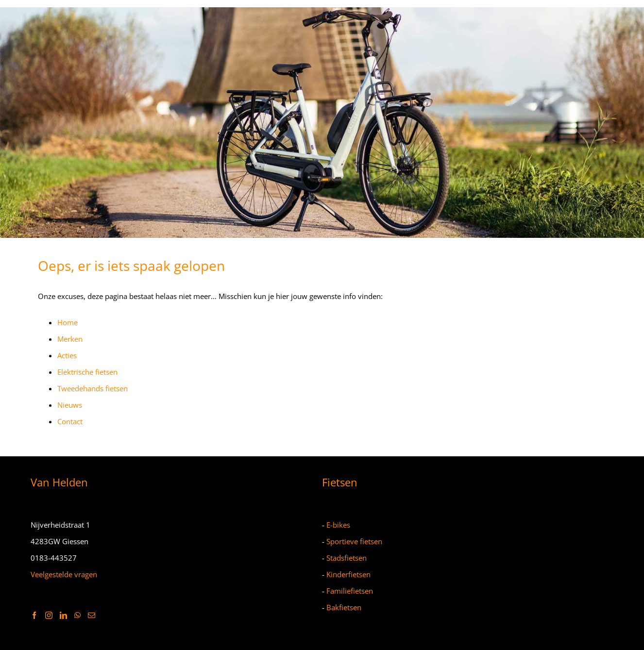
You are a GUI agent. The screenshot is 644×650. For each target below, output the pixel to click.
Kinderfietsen (348, 574)
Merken (70, 339)
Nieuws (70, 405)
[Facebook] (34, 615)
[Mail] (92, 615)
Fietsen (340, 482)
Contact (70, 421)
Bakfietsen (344, 607)
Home (68, 322)
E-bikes (338, 525)
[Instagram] (49, 615)
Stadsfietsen (347, 558)
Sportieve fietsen (354, 541)
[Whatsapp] (77, 615)
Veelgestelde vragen (64, 574)
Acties (67, 355)
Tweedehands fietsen (93, 388)
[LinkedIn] (63, 615)
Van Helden (59, 482)
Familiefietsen (350, 591)
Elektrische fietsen (87, 372)
